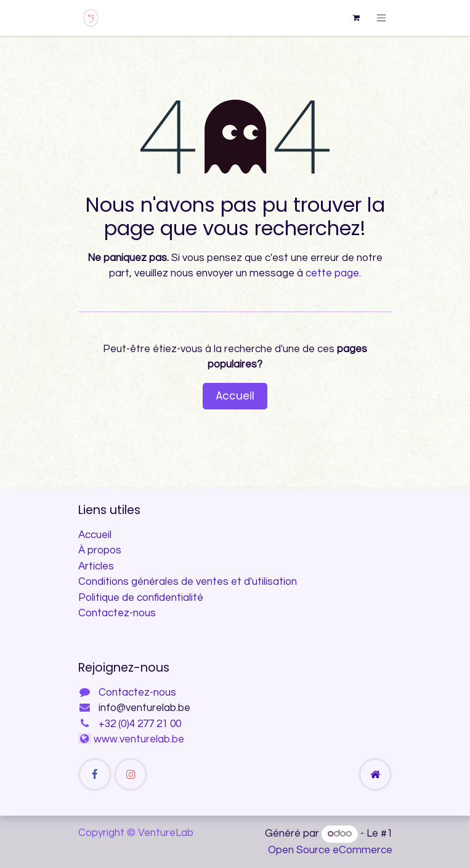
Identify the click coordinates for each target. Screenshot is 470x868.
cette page (332, 273)
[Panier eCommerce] (356, 18)
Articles (96, 566)
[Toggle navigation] (381, 18)
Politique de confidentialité (141, 598)
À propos (100, 550)
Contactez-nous (117, 613)
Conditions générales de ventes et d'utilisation (188, 582)
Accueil (235, 396)
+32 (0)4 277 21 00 (140, 724)
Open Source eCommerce (330, 850)
